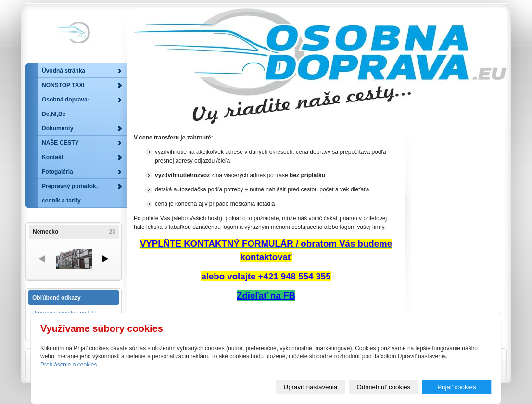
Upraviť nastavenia (311, 387)
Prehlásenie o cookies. (70, 365)
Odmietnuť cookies (384, 387)
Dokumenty (57, 128)
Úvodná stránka (63, 71)
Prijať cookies (457, 387)
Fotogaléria (57, 172)
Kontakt (53, 157)
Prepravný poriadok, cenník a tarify (70, 193)
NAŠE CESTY (60, 143)
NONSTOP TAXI (63, 85)
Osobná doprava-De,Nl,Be (66, 107)
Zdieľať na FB (266, 296)
